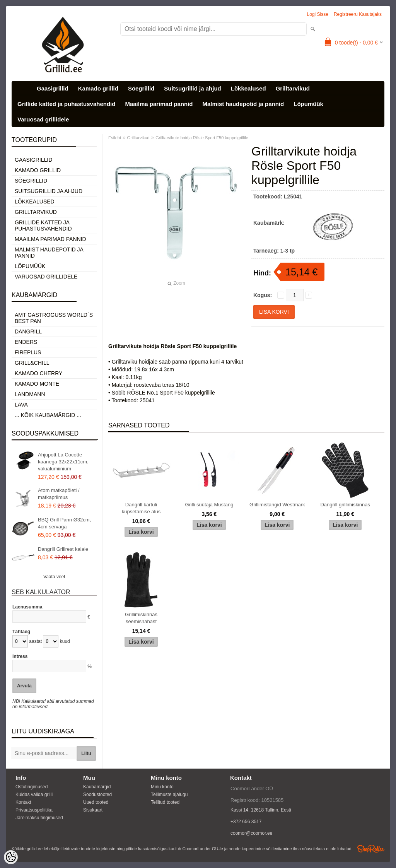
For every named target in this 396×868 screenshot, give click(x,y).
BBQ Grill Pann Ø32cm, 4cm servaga (64, 523)
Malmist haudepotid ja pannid (243, 104)
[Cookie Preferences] (11, 857)
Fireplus (28, 352)
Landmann (30, 394)
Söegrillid (141, 88)
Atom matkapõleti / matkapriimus (59, 494)
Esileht (115, 138)
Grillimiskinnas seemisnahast (141, 618)
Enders (26, 342)
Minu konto (162, 787)
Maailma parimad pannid (159, 104)
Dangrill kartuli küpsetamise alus (141, 508)
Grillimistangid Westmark (277, 505)
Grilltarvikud (293, 88)
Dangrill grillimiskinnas (345, 505)
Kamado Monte (37, 384)
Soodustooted (97, 795)
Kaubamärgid (97, 787)
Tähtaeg (21, 632)
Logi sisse (318, 14)
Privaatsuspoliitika (34, 810)
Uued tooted (96, 802)
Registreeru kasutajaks (358, 14)
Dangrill (28, 331)
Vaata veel (54, 577)
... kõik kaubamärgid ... (48, 415)
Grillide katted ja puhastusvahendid (66, 104)
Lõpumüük (308, 104)
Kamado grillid (98, 88)
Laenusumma (27, 607)
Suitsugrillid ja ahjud (193, 88)
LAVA (21, 405)
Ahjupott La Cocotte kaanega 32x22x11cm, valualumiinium (63, 462)
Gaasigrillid (53, 88)
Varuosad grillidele (43, 119)
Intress (20, 656)
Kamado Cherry (38, 373)
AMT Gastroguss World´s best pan (54, 318)
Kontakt (23, 802)
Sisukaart (93, 810)
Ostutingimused (32, 787)
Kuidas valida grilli (34, 795)
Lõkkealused (248, 88)
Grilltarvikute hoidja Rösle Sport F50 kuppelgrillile (202, 138)
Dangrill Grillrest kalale (63, 549)
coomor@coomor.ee (251, 833)
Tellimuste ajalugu (169, 795)
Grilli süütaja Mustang (209, 505)
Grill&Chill (32, 363)
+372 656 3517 (246, 822)
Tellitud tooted (165, 802)
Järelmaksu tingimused (39, 818)
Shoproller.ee (371, 849)
